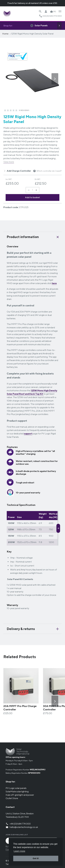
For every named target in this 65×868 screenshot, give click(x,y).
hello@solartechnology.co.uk (24, 827)
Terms (8, 864)
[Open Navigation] (60, 11)
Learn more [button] (19, 851)
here (54, 283)
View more (9, 162)
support (28, 434)
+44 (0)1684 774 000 (52, 16)
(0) (55, 11)
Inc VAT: (9, 179)
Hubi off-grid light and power (20, 795)
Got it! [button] (36, 858)
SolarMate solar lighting (17, 792)
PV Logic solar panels (16, 788)
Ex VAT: (38, 179)
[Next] (59, 26)
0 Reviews (24, 110)
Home (5, 34)
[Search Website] (40, 11)
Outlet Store (12, 798)
